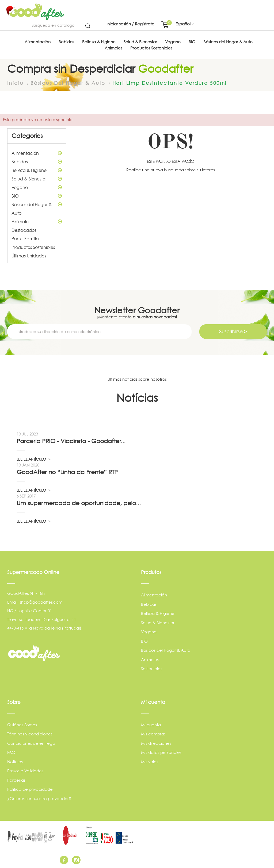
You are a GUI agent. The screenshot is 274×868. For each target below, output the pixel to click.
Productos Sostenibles (33, 247)
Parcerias (16, 780)
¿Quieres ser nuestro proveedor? (39, 798)
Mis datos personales (161, 752)
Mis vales (150, 761)
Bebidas (37, 161)
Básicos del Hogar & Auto (37, 207)
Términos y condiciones (30, 734)
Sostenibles (152, 668)
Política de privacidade (30, 789)
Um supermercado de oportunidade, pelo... (79, 503)
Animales (37, 221)
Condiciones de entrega (31, 743)
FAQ (11, 752)
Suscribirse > (233, 331)
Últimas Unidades (29, 255)
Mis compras (153, 734)
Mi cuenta (151, 725)
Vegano (37, 187)
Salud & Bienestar (37, 178)
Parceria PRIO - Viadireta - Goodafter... (71, 441)
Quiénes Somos (22, 725)
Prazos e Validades (25, 771)
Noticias (15, 761)
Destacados (24, 230)
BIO (37, 195)
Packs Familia (25, 238)
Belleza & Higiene (37, 170)
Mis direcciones (156, 743)
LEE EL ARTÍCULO (34, 459)
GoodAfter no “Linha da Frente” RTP (67, 472)
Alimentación (37, 153)
